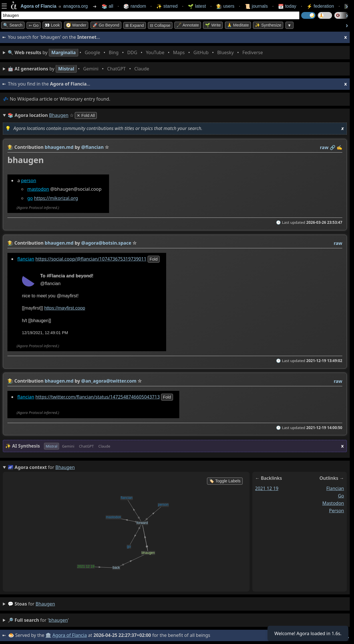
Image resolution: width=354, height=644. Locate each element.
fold (154, 259)
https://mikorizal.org (56, 198)
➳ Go (34, 25)
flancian (26, 259)
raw (324, 147)
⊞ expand (135, 25)
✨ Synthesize (268, 25)
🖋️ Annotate (188, 25)
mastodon (38, 189)
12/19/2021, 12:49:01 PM (45, 333)
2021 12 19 (267, 488)
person (29, 180)
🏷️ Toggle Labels (225, 481)
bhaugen (45, 604)
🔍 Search (13, 25)
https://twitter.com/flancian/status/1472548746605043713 (98, 397)
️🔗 (333, 147)
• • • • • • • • (136, 53)
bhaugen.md (59, 147)
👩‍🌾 (10, 147)
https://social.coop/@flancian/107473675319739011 (91, 259)
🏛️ (48, 635)
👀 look (52, 25)
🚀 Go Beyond (106, 25)
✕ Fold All (86, 115)
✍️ (339, 147)
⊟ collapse (160, 25)
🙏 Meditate (238, 25)
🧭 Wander (76, 25)
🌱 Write (213, 25)
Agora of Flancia (70, 635)
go (30, 198)
